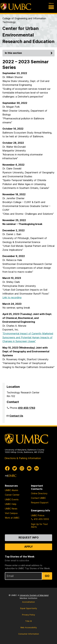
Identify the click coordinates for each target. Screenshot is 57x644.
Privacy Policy (28, 615)
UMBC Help (11, 504)
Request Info (29, 537)
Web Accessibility (29, 628)
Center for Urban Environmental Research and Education (28, 35)
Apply (29, 547)
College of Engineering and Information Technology (24, 20)
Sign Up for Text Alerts (39, 525)
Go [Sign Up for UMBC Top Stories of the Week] (47, 576)
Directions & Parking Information (23, 458)
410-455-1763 (27, 408)
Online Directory (39, 493)
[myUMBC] (11, 476)
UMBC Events (12, 499)
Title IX (28, 621)
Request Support (40, 503)
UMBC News (11, 509)
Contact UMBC (38, 498)
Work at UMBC (12, 518)
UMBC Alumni (11, 490)
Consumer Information (29, 634)
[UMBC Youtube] (29, 468)
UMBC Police (38, 515)
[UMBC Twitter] (15, 468)
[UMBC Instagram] (22, 468)
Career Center (12, 495)
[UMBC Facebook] (7, 468)
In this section (29, 53)
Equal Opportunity (29, 608)
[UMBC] (16, 7)
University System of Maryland (34, 595)
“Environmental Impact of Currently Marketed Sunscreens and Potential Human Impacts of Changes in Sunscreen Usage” (28, 337)
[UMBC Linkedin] (36, 468)
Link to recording (12, 297)
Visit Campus (11, 513)
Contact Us (16, 416)
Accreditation (28, 602)
